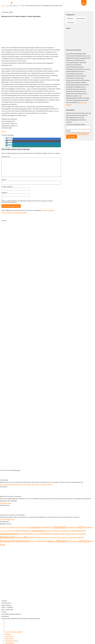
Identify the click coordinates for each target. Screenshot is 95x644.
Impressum (9, 636)
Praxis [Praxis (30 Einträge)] (38, 537)
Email (68, 131)
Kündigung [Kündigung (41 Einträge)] (47, 534)
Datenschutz (10, 638)
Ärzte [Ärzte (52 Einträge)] (3, 544)
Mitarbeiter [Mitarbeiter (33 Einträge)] (19, 537)
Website (4, 193)
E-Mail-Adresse (7, 187)
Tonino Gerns (10, 643)
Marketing (70, 18)
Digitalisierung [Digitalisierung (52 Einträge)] (38, 530)
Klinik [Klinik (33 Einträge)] (21, 534)
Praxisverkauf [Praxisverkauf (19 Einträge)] (70, 537)
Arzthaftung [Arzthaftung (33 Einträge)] (88, 527)
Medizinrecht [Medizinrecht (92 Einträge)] (7, 537)
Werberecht (71, 22)
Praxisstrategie (81, 18)
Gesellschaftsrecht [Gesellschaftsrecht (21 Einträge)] (66, 531)
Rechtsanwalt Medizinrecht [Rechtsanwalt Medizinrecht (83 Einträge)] (15, 541)
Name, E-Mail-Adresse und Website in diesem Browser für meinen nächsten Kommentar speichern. (27, 202)
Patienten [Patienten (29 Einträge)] (32, 537)
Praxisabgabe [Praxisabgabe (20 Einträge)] (45, 537)
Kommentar (6, 156)
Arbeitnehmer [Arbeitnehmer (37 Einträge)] (47, 527)
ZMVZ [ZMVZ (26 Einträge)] (92, 541)
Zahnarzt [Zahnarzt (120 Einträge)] (62, 541)
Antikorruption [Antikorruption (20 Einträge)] (4, 527)
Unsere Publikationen (7, 519)
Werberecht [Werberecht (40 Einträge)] (42, 541)
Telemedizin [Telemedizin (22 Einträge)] (33, 541)
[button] (9, 139)
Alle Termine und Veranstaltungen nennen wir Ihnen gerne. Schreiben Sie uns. (26, 484)
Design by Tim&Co (12, 641)
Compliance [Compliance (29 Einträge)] (17, 531)
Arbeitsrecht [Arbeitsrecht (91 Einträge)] (60, 527)
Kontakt (8, 634)
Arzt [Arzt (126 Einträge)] (81, 527)
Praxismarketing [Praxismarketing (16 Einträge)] (53, 537)
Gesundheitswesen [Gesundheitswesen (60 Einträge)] (9, 534)
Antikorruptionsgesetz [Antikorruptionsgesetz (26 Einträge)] (16, 527)
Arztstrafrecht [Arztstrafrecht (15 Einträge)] (10, 531)
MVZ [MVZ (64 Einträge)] (26, 537)
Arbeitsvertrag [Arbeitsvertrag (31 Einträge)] (72, 527)
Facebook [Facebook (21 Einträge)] (48, 531)
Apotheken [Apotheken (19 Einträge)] (27, 527)
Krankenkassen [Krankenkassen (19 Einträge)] (38, 534)
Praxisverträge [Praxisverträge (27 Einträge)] (79, 537)
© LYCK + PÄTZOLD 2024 (14, 632)
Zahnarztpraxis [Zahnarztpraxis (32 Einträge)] (73, 541)
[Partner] (11, 240)
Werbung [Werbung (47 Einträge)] (52, 541)
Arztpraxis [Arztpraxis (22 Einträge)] (3, 531)
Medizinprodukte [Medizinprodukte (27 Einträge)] (65, 534)
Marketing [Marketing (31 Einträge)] (56, 534)
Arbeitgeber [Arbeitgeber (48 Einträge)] (35, 527)
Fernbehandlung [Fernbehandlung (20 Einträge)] (56, 531)
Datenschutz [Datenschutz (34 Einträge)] (27, 531)
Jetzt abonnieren (6, 503)
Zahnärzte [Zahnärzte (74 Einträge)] (84, 541)
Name (4, 180)
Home (4, 131)
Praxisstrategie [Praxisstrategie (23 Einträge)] (61, 537)
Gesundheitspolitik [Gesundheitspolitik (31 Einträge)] (79, 531)
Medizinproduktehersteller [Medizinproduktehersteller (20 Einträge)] (79, 534)
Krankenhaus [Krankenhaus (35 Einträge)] (29, 534)
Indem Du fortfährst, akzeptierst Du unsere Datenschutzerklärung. (78, 133)
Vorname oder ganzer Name (76, 124)
